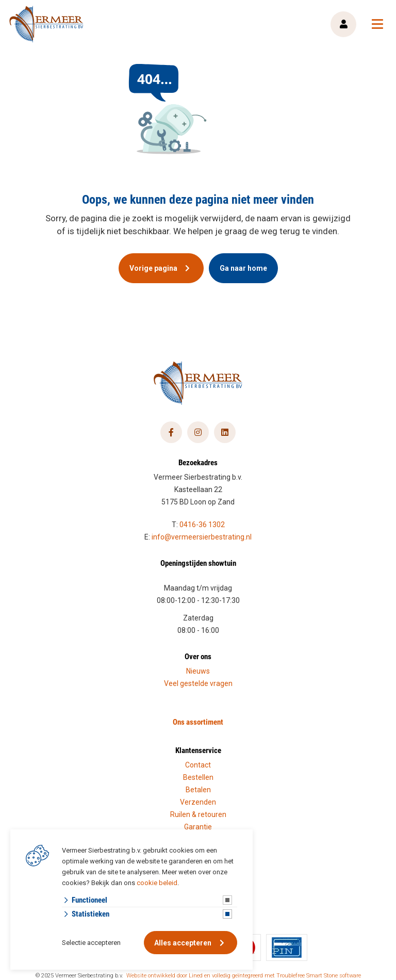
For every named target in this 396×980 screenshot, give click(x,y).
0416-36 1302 (202, 525)
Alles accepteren (183, 943)
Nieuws (198, 671)
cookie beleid (157, 883)
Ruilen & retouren (198, 814)
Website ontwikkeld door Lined (164, 976)
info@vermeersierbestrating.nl (202, 537)
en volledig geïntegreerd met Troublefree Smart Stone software (283, 976)
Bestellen (198, 777)
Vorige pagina (153, 268)
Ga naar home (243, 268)
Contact (198, 765)
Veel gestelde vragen (198, 683)
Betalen (198, 790)
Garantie (198, 827)
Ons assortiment (198, 722)
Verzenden (198, 802)
